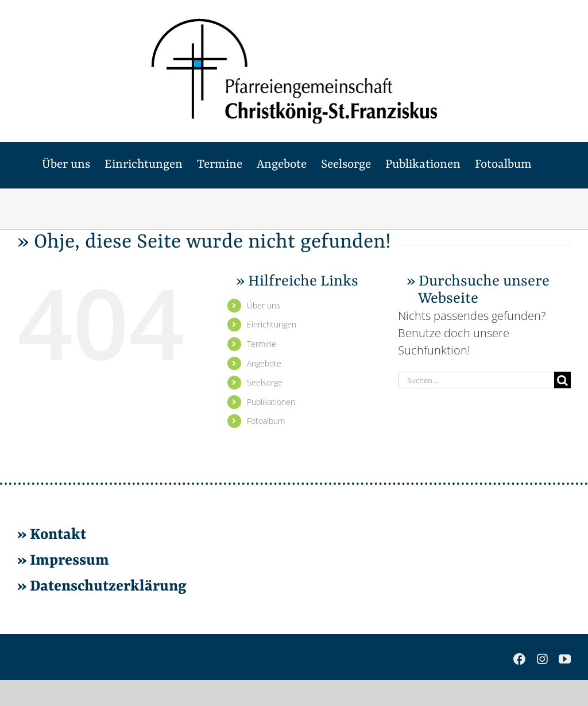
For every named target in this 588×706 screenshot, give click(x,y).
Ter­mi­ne (262, 344)
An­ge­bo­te (264, 363)
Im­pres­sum (69, 561)
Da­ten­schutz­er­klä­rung (107, 587)
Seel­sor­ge (265, 382)
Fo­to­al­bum (266, 421)
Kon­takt (58, 535)
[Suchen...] (476, 380)
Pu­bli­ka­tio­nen (271, 402)
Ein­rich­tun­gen (272, 324)
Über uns (264, 305)
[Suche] (562, 380)
